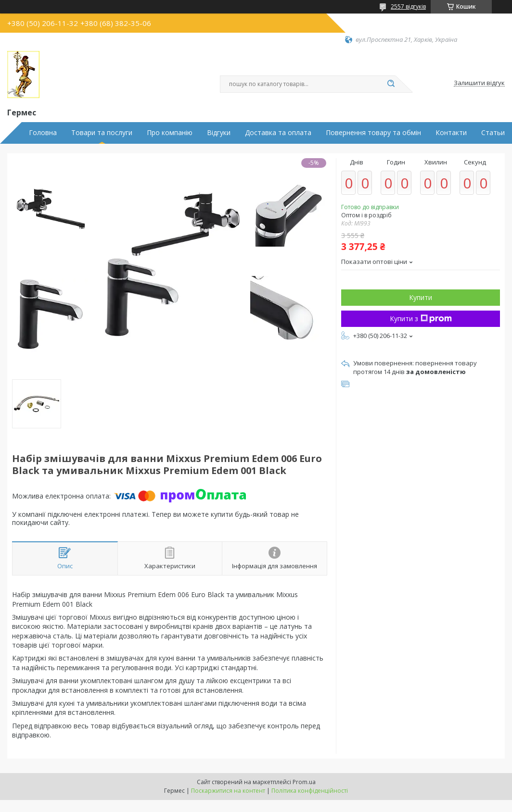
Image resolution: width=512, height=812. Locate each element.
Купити (421, 297)
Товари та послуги (102, 133)
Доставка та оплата (278, 133)
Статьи (493, 133)
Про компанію (170, 133)
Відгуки (219, 133)
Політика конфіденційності (310, 791)
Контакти (451, 133)
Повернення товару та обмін (373, 133)
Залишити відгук (479, 83)
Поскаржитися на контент (228, 791)
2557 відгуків (408, 6)
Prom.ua (304, 782)
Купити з (421, 319)
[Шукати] (391, 84)
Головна (43, 133)
